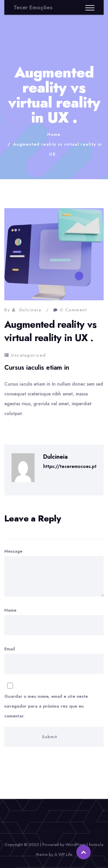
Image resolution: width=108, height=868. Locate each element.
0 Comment (73, 310)
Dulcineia (30, 310)
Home (54, 134)
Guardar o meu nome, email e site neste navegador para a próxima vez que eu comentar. (46, 706)
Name (54, 621)
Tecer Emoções (33, 7)
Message (54, 572)
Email (54, 696)
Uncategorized (29, 355)
